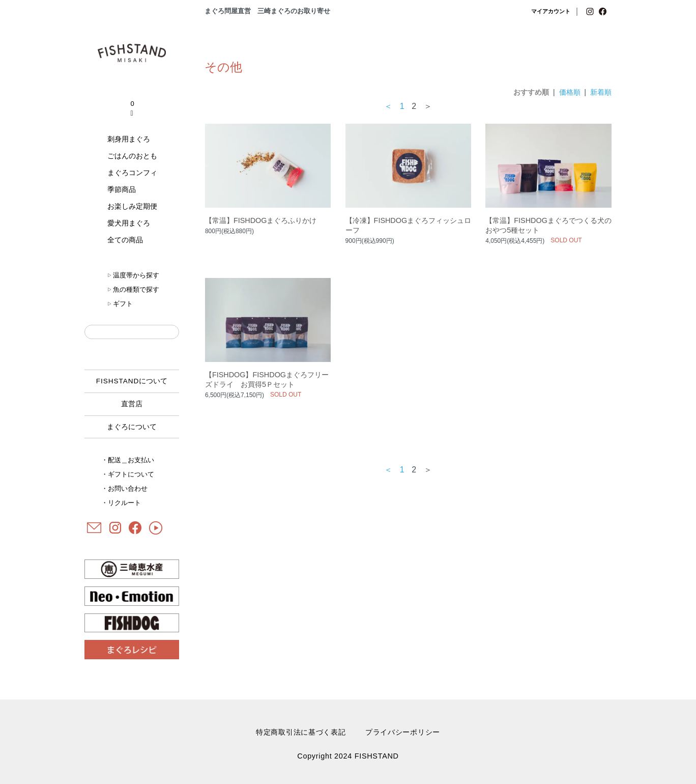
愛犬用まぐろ (129, 223)
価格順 (570, 92)
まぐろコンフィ (132, 173)
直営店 (132, 404)
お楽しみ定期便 (132, 206)
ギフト (120, 304)
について (132, 381)
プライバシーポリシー (403, 732)
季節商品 (122, 189)
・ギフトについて (128, 474)
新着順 (601, 92)
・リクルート (121, 503)
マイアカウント (551, 11)
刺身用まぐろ (129, 139)
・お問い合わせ (124, 488)
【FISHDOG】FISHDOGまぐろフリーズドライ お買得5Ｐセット (267, 380)
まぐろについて (132, 427)
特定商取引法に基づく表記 (301, 732)
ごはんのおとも (132, 156)
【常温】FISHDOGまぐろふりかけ (261, 220)
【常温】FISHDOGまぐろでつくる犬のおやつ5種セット (548, 225)
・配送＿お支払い (128, 460)
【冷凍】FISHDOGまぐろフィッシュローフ (409, 225)
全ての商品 (125, 240)
